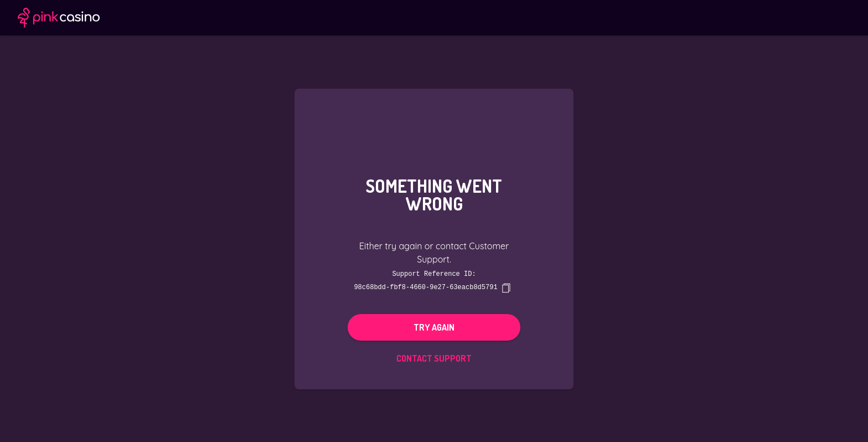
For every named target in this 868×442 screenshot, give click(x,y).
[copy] (506, 287)
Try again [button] (434, 327)
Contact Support (434, 358)
